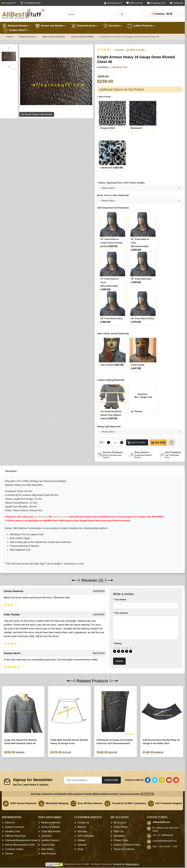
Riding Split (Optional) (109, 426)
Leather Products (141, 26)
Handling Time (13, 838)
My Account (120, 829)
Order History (121, 834)
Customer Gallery (14, 856)
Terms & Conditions (124, 856)
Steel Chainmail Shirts (54, 37)
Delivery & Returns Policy (127, 852)
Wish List (119, 838)
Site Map (82, 838)
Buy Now (161, 443)
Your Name (120, 606)
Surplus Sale (48, 852)
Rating (118, 650)
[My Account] (113, 3)
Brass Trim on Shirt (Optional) (113, 195)
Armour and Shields (50, 26)
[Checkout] (176, 3)
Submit (119, 668)
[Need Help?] (103, 449)
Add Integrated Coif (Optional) (113, 208)
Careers (9, 861)
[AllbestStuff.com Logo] (23, 13)
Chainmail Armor (85, 26)
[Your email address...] (83, 787)
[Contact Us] (30, 3)
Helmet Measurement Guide (20, 852)
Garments (113, 26)
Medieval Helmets (16, 26)
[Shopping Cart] (156, 3)
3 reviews (119, 50)
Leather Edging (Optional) (111, 380)
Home (10, 37)
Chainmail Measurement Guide (21, 847)
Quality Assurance (15, 834)
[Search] (122, 14)
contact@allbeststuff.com (165, 848)
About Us (10, 829)
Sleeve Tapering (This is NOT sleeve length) (122, 183)
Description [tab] (11, 478)
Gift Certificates (86, 843)
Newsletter (119, 843)
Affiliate (81, 847)
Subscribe (111, 787)
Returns (82, 834)
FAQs (80, 856)
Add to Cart (137, 443)
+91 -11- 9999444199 (163, 842)
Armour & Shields (50, 834)
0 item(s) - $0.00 (162, 14)
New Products (49, 861)
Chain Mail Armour (51, 838)
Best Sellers (48, 856)
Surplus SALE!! (16, 30)
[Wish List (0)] (134, 3)
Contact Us (83, 829)
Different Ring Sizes (15, 843)
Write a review (136, 50)
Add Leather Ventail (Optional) (113, 333)
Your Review (121, 620)
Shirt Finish (105, 97)
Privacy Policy (121, 847)
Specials (82, 852)
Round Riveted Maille (82, 37)
